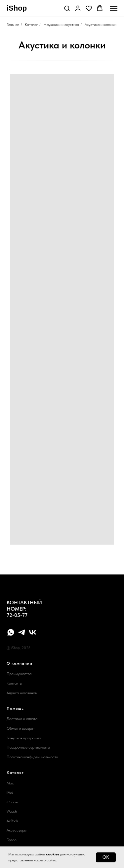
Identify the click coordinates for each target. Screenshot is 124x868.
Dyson (12, 840)
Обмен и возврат (21, 728)
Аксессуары (17, 830)
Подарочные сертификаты (28, 747)
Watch (12, 811)
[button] (67, 8)
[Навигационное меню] (114, 8)
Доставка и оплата (22, 719)
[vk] (33, 632)
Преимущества (19, 674)
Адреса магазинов (22, 693)
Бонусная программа (24, 738)
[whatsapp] (11, 632)
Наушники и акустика (61, 25)
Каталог (31, 25)
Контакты (14, 683)
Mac (10, 783)
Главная (13, 25)
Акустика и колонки (101, 25)
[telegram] (22, 632)
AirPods (12, 821)
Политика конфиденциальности (32, 757)
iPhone (12, 802)
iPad (10, 792)
